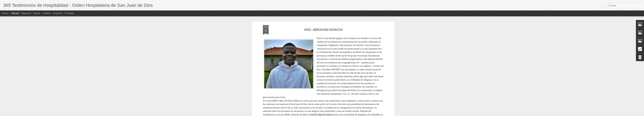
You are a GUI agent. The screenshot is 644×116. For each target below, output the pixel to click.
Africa (315, 90)
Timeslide (69, 13)
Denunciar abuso (380, 114)
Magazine (26, 13)
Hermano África (337, 90)
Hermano (324, 90)
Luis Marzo (340, 86)
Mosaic (37, 13)
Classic (5, 13)
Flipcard (15, 13)
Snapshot (58, 13)
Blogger (369, 114)
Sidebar (47, 13)
